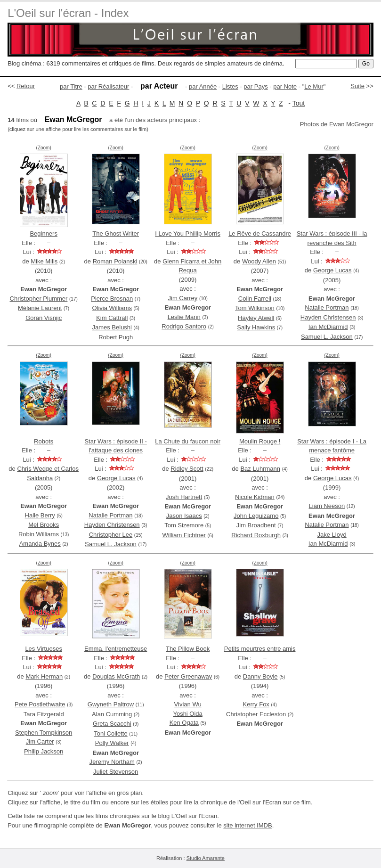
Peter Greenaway (188, 676)
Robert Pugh (116, 337)
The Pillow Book (188, 649)
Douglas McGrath (116, 676)
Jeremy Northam (112, 762)
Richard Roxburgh (256, 535)
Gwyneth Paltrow (111, 704)
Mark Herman (44, 676)
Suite (357, 86)
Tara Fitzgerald (44, 714)
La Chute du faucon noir (188, 441)
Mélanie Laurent (40, 308)
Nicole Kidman (255, 497)
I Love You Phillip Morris (188, 233)
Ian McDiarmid (328, 327)
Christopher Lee (111, 535)
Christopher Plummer (39, 299)
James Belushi (112, 327)
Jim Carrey (183, 298)
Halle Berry (40, 515)
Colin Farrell (255, 299)
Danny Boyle (260, 676)
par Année (203, 86)
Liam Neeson (327, 506)
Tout (299, 103)
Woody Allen (259, 261)
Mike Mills (44, 261)
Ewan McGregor (351, 124)
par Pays (255, 86)
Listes (230, 86)
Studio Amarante (206, 858)
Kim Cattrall (112, 318)
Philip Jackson (44, 751)
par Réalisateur (108, 86)
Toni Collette (111, 733)
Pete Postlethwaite (40, 704)
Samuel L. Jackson (327, 337)
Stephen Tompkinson (44, 733)
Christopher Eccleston (256, 714)
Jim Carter (40, 741)
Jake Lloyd (332, 535)
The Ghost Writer (116, 233)
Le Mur (314, 86)
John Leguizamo (256, 516)
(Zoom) (44, 148)
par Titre (71, 86)
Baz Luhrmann (260, 469)
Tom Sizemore (184, 525)
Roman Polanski (115, 261)
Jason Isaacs (184, 516)
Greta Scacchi (112, 724)
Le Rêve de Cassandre (260, 233)
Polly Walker (112, 743)
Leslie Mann (184, 317)
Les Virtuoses (44, 649)
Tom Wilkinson (255, 308)
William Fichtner (184, 535)
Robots (44, 441)
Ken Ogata (184, 723)
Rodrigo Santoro (184, 326)
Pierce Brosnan (112, 299)
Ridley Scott (187, 469)
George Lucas (332, 270)
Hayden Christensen (328, 317)
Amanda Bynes (40, 544)
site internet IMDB (247, 825)
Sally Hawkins (256, 327)
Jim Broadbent (256, 525)
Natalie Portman (327, 307)
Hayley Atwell (256, 318)
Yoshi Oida (187, 714)
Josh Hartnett (184, 497)
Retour (26, 86)
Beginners (44, 233)
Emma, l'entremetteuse (116, 649)
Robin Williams (39, 534)
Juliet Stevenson (116, 772)
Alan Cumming (112, 714)
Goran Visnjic (44, 318)
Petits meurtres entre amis (260, 649)
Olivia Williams (112, 308)
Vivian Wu (188, 704)
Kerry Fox (256, 704)
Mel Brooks (44, 525)
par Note (285, 86)
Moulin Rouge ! (260, 441)
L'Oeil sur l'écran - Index (68, 13)
